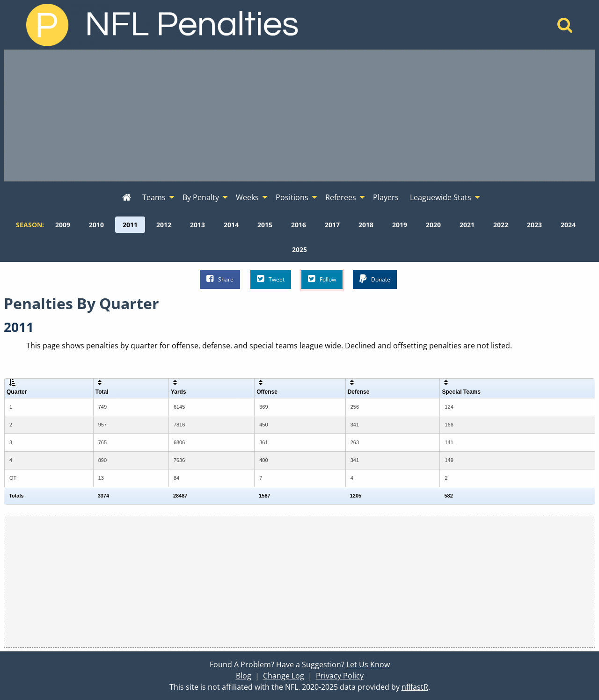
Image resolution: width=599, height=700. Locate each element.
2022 (501, 225)
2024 (568, 225)
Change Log (284, 676)
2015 (265, 225)
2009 (63, 225)
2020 (433, 225)
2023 (534, 225)
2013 (197, 225)
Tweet (271, 279)
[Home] (565, 28)
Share (220, 279)
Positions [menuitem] (292, 197)
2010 (96, 225)
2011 (130, 225)
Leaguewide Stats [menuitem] (441, 197)
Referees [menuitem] (341, 197)
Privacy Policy (340, 676)
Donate (375, 279)
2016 (299, 225)
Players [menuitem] (386, 197)
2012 (164, 225)
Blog (244, 676)
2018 (366, 225)
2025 (299, 249)
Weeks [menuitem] (247, 197)
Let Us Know (368, 664)
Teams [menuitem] (154, 197)
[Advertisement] (299, 115)
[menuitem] (127, 198)
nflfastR (415, 687)
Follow (322, 279)
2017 (332, 225)
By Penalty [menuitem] (201, 197)
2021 (467, 225)
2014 (231, 225)
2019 (400, 225)
